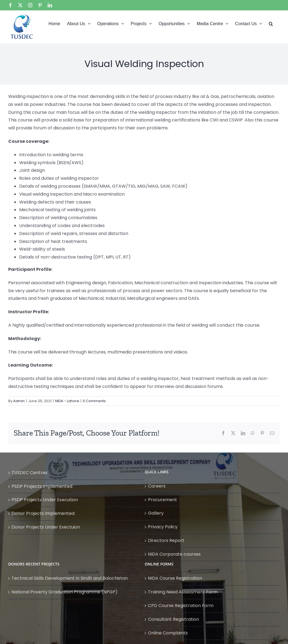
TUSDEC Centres (29, 473)
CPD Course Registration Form (181, 606)
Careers (157, 486)
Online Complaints (168, 633)
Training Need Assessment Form (183, 592)
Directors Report (166, 540)
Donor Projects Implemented (43, 513)
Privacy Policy (163, 527)
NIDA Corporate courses (174, 554)
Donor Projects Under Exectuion (46, 527)
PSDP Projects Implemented (42, 486)
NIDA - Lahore (67, 401)
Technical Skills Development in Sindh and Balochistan (70, 578)
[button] (271, 23)
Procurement (162, 500)
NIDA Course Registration (175, 578)
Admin (19, 401)
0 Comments (94, 401)
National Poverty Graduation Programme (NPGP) (65, 592)
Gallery (156, 513)
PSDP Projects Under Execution (45, 500)
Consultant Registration (173, 619)
